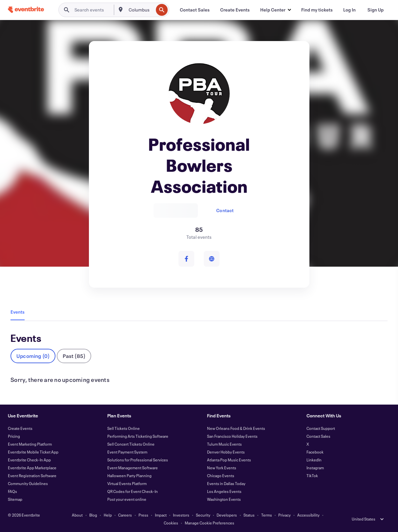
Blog (93, 515)
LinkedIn (314, 460)
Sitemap (15, 499)
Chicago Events (221, 476)
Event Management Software (133, 468)
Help (108, 515)
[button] (275, 10)
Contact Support (321, 428)
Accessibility (308, 515)
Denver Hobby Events (226, 452)
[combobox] (140, 10)
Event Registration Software (32, 476)
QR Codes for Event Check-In (133, 491)
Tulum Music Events (224, 444)
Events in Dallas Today (226, 483)
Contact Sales (318, 436)
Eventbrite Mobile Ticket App (33, 452)
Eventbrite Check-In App (29, 460)
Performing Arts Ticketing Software (138, 436)
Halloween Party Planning (129, 476)
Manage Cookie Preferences (209, 523)
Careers (125, 515)
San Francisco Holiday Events (232, 436)
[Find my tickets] (317, 10)
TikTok (312, 476)
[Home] (26, 10)
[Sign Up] (376, 10)
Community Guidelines (28, 483)
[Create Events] (235, 10)
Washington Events (224, 499)
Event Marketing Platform (30, 444)
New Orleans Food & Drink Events (236, 428)
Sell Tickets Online (124, 428)
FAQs (12, 491)
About (77, 515)
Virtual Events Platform (127, 483)
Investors (181, 515)
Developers (227, 515)
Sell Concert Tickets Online (131, 444)
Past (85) (74, 356)
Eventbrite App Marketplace (32, 468)
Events (18, 312)
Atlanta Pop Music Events (229, 460)
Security (203, 515)
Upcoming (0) (33, 356)
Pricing (14, 436)
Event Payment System (127, 452)
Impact (161, 515)
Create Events (20, 428)
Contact (225, 210)
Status (249, 515)
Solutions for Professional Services (138, 460)
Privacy (284, 515)
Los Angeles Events (224, 491)
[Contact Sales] (195, 10)
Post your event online (127, 499)
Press (143, 515)
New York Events (222, 468)
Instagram (315, 468)
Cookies (171, 523)
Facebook (315, 452)
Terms (267, 515)
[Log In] (349, 10)
